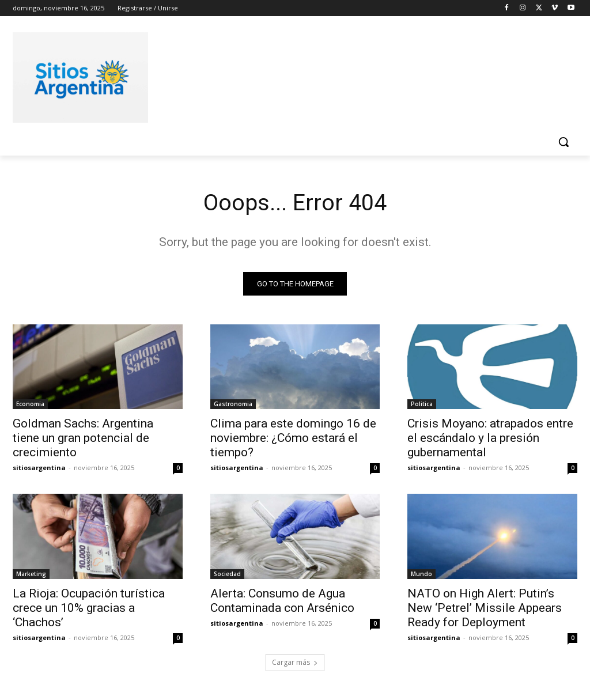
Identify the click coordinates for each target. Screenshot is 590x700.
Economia (30, 404)
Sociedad (227, 574)
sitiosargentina (39, 468)
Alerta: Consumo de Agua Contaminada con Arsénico (282, 601)
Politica (422, 404)
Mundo (421, 574)
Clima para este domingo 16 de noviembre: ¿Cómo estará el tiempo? (293, 438)
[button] (563, 142)
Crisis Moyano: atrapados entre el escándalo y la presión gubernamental (490, 438)
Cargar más (295, 663)
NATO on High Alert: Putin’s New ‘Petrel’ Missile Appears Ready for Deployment (485, 608)
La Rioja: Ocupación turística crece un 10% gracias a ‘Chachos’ (89, 608)
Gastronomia (233, 404)
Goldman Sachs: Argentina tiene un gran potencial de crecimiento (83, 438)
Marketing (31, 574)
